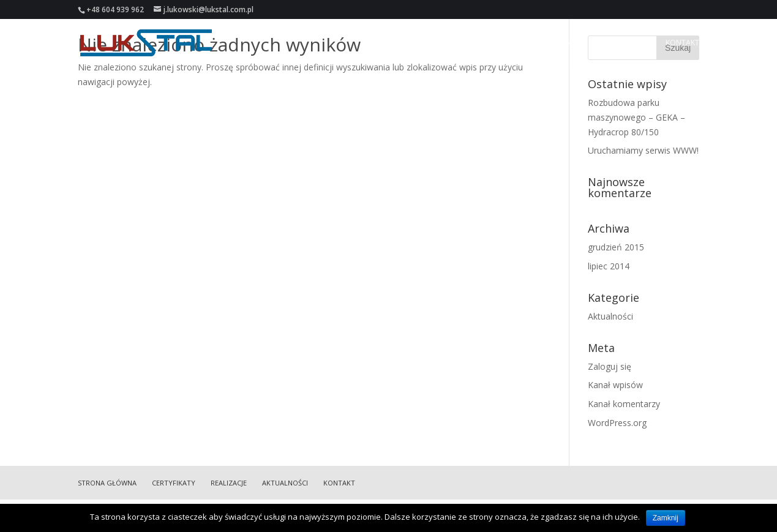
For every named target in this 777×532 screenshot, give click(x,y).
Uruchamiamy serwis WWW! (643, 150)
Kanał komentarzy (624, 404)
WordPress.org (617, 423)
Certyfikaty (507, 43)
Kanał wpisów (615, 385)
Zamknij (666, 518)
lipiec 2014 (609, 266)
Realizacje (564, 43)
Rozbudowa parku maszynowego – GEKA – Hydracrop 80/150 (636, 117)
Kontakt (682, 43)
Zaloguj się (610, 366)
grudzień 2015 (616, 247)
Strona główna (437, 43)
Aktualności (625, 43)
